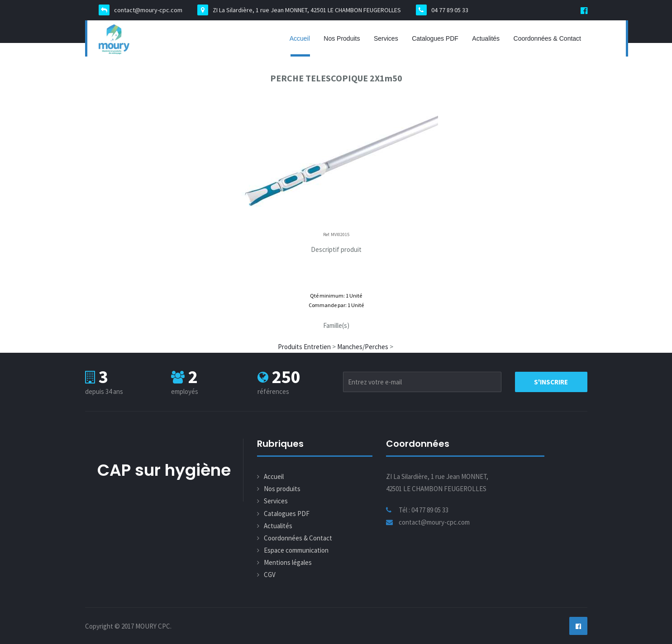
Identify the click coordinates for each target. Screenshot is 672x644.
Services (386, 38)
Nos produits (342, 38)
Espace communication (296, 550)
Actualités (486, 38)
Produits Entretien (304, 347)
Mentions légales (288, 562)
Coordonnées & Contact (547, 38)
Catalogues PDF (435, 38)
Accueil (300, 38)
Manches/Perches (363, 347)
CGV (270, 575)
